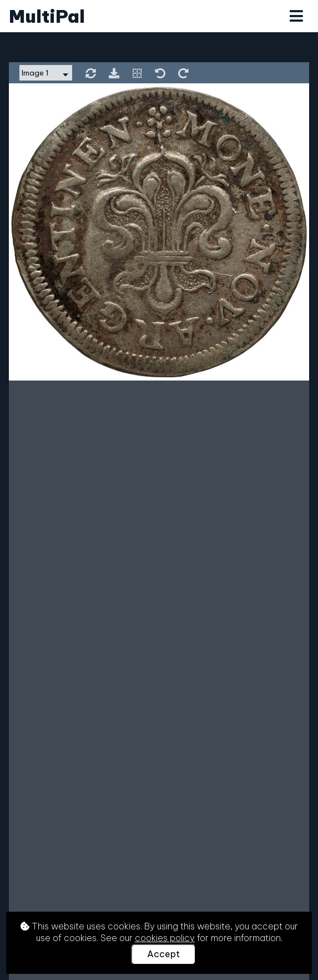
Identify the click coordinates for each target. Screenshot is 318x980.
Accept (163, 954)
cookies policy (165, 938)
